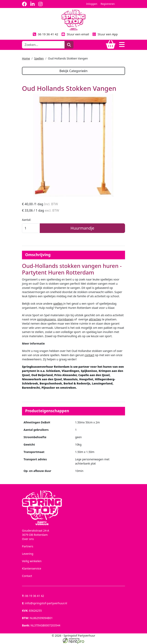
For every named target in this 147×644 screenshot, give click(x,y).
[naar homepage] (73, 20)
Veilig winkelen (32, 561)
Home (26, 58)
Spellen (39, 58)
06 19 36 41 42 (45, 34)
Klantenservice (32, 569)
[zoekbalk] (43, 45)
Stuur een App (105, 34)
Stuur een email (75, 34)
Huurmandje (82, 228)
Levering (28, 554)
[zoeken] (69, 45)
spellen (58, 304)
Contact (27, 576)
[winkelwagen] (111, 45)
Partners (28, 546)
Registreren (108, 4)
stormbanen (65, 320)
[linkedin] (32, 4)
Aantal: (27, 220)
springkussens (46, 320)
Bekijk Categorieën (73, 71)
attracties (95, 320)
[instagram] (40, 4)
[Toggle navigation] (122, 45)
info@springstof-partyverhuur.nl (45, 603)
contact (89, 355)
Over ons (28, 539)
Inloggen (92, 4)
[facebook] (24, 4)
